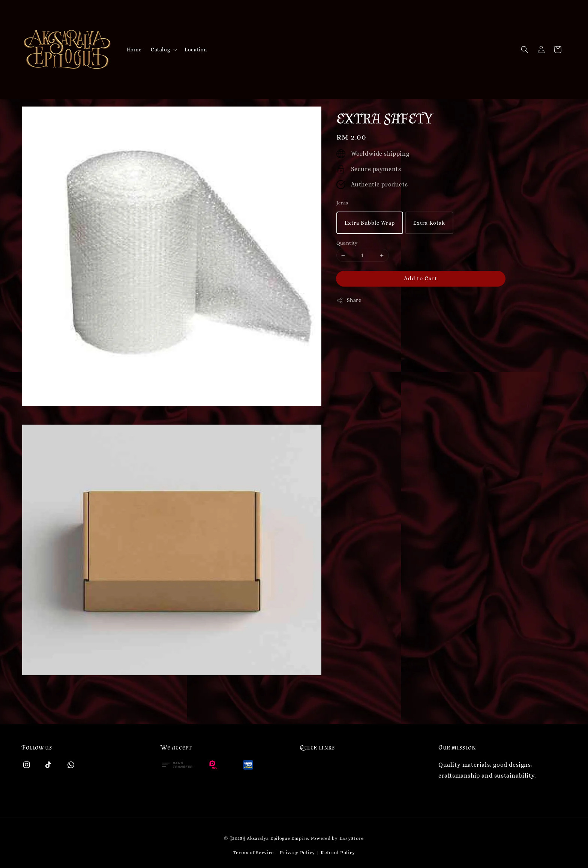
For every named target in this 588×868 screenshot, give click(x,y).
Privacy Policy (297, 852)
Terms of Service (253, 852)
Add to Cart (421, 278)
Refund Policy (338, 852)
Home (134, 50)
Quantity (347, 243)
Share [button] (349, 300)
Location (196, 50)
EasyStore (352, 838)
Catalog (160, 50)
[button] (525, 50)
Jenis (342, 203)
